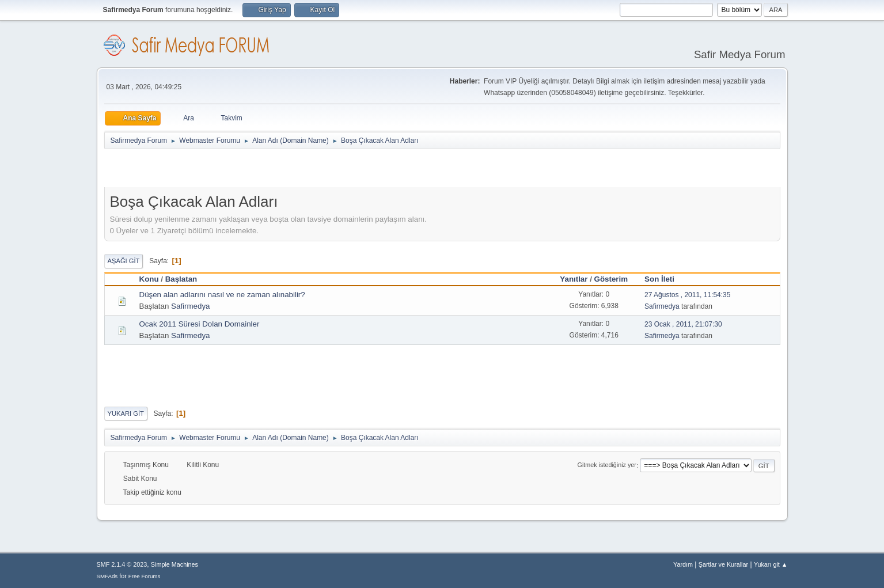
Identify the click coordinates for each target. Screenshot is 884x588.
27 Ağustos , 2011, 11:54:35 (687, 295)
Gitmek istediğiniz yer (607, 465)
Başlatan (181, 279)
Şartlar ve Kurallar (723, 564)
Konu (149, 279)
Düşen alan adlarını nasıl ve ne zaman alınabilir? (222, 295)
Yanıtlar (574, 279)
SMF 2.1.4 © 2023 (122, 564)
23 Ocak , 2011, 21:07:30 (683, 324)
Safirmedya (190, 306)
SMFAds (107, 576)
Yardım (683, 564)
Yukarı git (126, 414)
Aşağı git (124, 261)
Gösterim (611, 279)
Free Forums (145, 576)
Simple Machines (174, 564)
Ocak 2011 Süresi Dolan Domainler (200, 324)
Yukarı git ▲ (771, 564)
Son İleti (665, 279)
